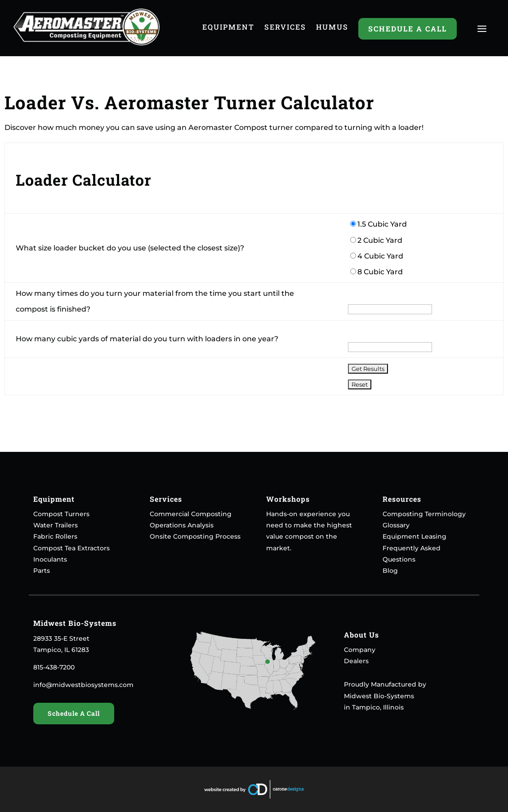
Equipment (228, 28)
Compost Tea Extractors (71, 548)
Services (285, 28)
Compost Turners (61, 514)
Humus (332, 28)
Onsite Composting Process (195, 536)
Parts (42, 571)
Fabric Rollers (55, 536)
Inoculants (50, 559)
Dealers (356, 661)
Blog (390, 571)
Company (360, 650)
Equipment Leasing (414, 536)
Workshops (288, 499)
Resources (402, 499)
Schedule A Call (408, 29)
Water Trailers (56, 525)
